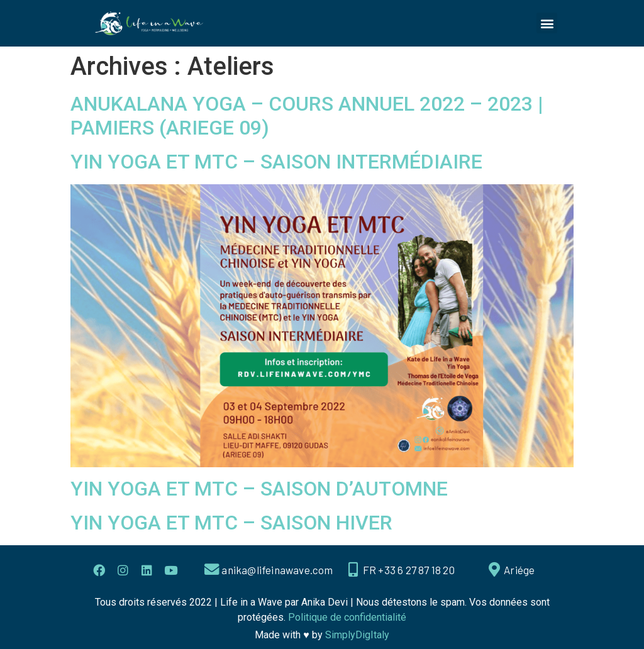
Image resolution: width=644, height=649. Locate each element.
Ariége (520, 570)
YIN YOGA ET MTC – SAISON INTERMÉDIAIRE (276, 162)
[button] (547, 23)
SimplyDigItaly (357, 635)
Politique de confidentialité (347, 617)
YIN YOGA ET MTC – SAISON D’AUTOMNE (259, 489)
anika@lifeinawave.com (278, 570)
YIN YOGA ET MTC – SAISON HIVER (231, 523)
